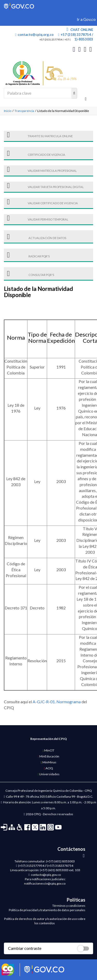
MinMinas (48, 762)
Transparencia (24, 111)
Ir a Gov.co (86, 19)
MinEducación (48, 756)
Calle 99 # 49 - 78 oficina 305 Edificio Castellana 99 (40, 797)
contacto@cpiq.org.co (35, 35)
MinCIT (48, 750)
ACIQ (48, 768)
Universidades (48, 774)
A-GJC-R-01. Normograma (57, 702)
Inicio (8, 111)
